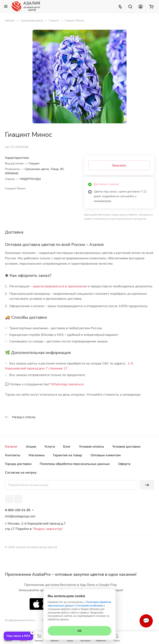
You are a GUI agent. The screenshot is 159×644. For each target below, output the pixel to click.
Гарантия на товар (68, 455)
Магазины (37, 455)
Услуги (50, 447)
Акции (31, 447)
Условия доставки (126, 447)
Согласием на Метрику (90, 606)
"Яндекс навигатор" (47, 529)
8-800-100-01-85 (18, 510)
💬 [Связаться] (146, 621)
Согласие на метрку (21, 473)
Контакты (13, 455)
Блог (67, 447)
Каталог (11, 447)
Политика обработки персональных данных (75, 464)
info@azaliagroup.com (20, 516)
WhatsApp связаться (67, 384)
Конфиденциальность (20, 620)
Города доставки (18, 464)
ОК (79, 631)
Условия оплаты (91, 447)
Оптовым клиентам (106, 455)
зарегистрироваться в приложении (60, 286)
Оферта (124, 464)
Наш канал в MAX (18, 636)
